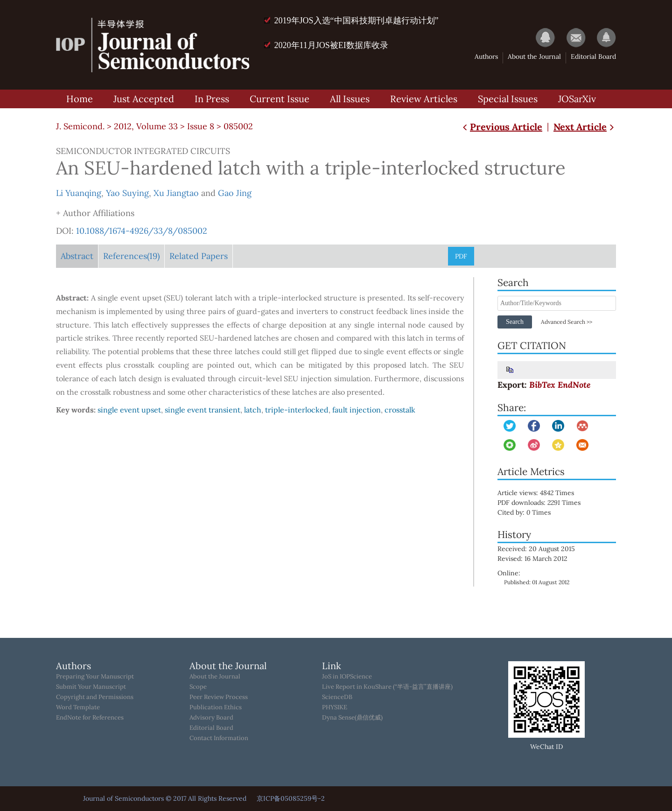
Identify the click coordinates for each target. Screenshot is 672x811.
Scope (198, 687)
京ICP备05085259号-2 (291, 798)
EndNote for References (90, 718)
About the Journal (534, 56)
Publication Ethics (216, 707)
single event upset (129, 410)
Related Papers (199, 256)
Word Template (78, 707)
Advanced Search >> (567, 322)
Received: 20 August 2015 (536, 549)
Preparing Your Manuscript (95, 677)
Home (80, 99)
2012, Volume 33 (146, 126)
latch (253, 410)
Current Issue (280, 99)
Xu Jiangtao (176, 193)
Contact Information (219, 738)
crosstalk (400, 410)
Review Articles (424, 99)
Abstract (77, 256)
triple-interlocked (297, 410)
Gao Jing (235, 193)
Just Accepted (144, 99)
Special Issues (508, 99)
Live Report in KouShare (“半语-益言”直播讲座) (387, 687)
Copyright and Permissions (95, 697)
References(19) (131, 256)
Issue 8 (201, 126)
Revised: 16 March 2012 (532, 559)
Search (515, 322)
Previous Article (501, 127)
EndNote (574, 385)
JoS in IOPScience (347, 677)
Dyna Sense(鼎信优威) (352, 718)
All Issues (350, 99)
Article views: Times (542, 493)
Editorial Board (593, 56)
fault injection (357, 410)
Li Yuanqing (79, 193)
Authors (486, 56)
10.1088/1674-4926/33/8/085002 (142, 231)
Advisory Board (211, 718)
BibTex (542, 385)
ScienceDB (337, 697)
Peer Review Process (219, 697)
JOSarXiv (577, 99)
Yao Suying (127, 193)
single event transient (203, 410)
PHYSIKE (335, 707)
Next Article (585, 127)
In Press (212, 99)
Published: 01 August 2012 (537, 582)
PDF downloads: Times (546, 503)
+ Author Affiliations (95, 213)
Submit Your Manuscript (91, 687)
